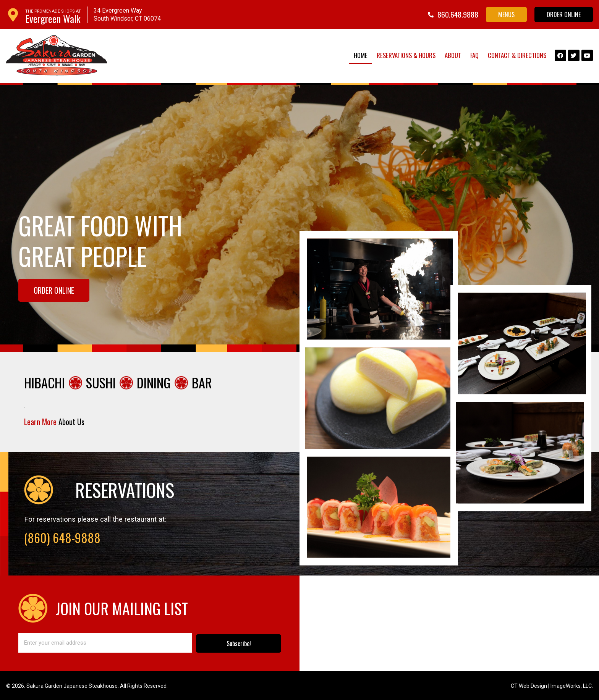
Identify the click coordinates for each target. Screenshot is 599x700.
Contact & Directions (517, 55)
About (453, 55)
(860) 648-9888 (62, 537)
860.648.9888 (458, 14)
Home (361, 55)
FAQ (474, 55)
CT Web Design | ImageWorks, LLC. (552, 685)
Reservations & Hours (406, 55)
